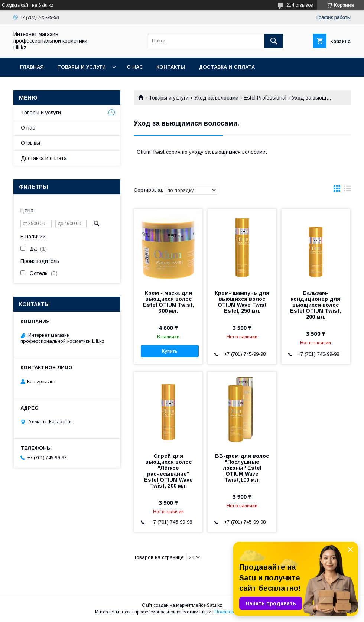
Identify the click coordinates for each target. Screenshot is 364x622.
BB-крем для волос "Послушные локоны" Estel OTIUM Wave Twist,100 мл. (242, 468)
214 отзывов (300, 5)
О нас (135, 67)
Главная (32, 67)
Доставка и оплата (227, 67)
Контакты (171, 67)
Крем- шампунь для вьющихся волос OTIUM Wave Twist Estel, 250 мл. (242, 302)
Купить (170, 351)
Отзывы (30, 143)
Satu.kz (214, 605)
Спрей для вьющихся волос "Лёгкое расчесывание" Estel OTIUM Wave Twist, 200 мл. (168, 471)
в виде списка (347, 190)
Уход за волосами (216, 98)
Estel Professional (265, 98)
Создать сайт (16, 5)
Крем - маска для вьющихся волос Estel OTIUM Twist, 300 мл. (168, 302)
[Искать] (274, 41)
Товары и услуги (82, 67)
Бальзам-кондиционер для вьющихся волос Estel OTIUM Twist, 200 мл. (316, 305)
